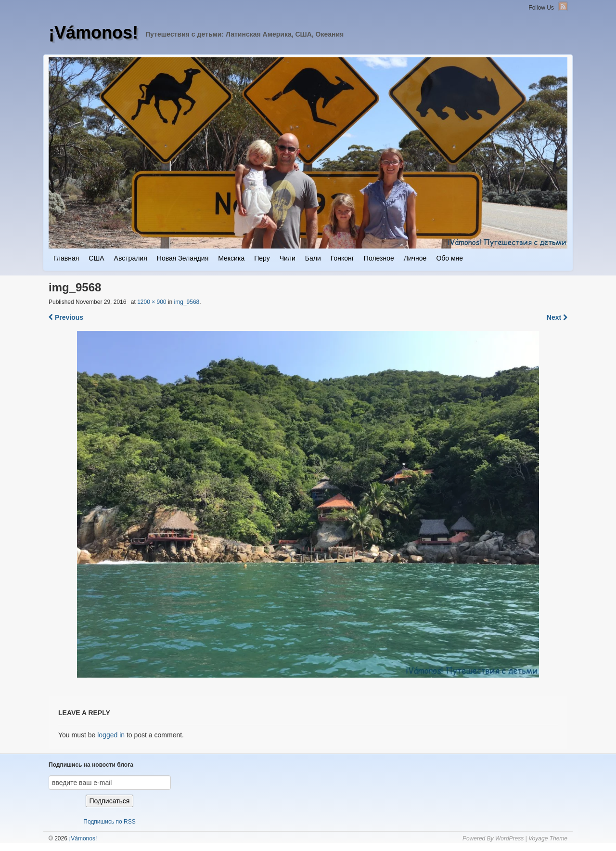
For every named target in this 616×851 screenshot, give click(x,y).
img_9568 (187, 302)
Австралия (131, 258)
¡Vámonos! (93, 33)
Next (557, 317)
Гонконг (342, 258)
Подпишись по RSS (109, 822)
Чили (288, 258)
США (96, 258)
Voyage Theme (548, 838)
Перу (262, 258)
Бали (313, 258)
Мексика (231, 258)
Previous (66, 317)
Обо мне (449, 258)
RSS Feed (563, 6)
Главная (66, 258)
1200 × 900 (152, 302)
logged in (111, 735)
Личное (415, 258)
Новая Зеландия (183, 258)
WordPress (509, 838)
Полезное (379, 258)
